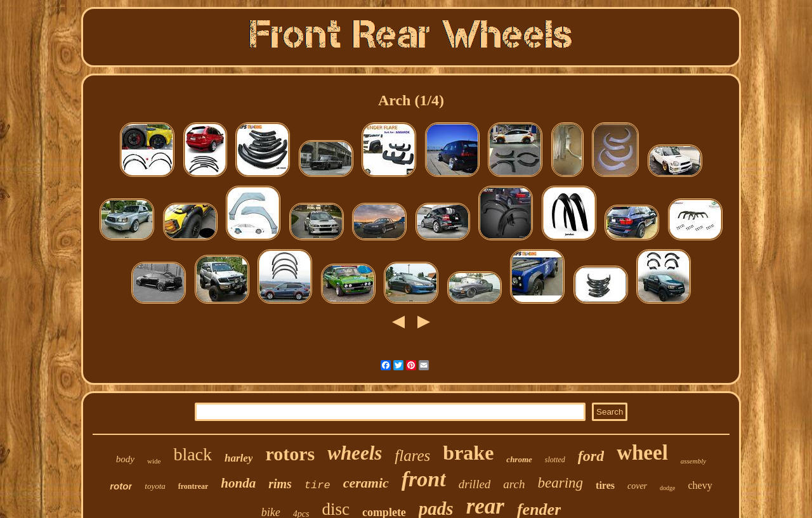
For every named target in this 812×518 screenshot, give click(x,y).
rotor (121, 486)
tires (605, 485)
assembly (693, 461)
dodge (667, 488)
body (125, 459)
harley (239, 458)
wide (154, 461)
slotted (555, 460)
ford (591, 456)
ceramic (366, 483)
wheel (642, 453)
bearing (560, 483)
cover (637, 486)
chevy (700, 485)
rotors (290, 454)
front (424, 479)
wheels (355, 453)
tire (318, 485)
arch (514, 484)
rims (280, 484)
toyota (155, 486)
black (193, 454)
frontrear (193, 486)
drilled (475, 484)
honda (238, 483)
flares (412, 456)
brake (468, 453)
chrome (519, 459)
